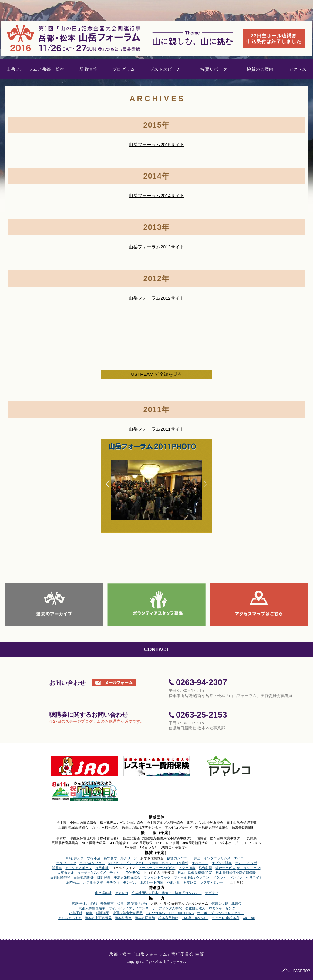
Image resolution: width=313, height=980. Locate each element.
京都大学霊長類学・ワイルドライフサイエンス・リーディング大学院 (130, 908)
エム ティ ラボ (246, 863)
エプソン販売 (222, 863)
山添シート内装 (151, 882)
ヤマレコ (190, 882)
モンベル (130, 882)
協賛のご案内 (260, 69)
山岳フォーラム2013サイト (156, 247)
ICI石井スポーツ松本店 (83, 858)
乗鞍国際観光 (60, 877)
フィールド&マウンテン (192, 877)
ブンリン (236, 877)
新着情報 (88, 69)
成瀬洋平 (103, 913)
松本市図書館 (145, 918)
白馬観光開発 (84, 877)
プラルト (219, 877)
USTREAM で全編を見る (156, 374)
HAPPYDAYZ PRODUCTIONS (170, 913)
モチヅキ (113, 882)
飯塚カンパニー (179, 858)
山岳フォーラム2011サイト (156, 429)
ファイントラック (157, 877)
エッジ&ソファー (92, 863)
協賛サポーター (216, 69)
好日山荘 (102, 868)
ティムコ (116, 873)
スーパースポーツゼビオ (157, 868)
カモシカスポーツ (79, 868)
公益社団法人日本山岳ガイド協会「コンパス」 (167, 893)
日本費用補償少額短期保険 (236, 873)
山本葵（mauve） (195, 918)
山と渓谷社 (103, 893)
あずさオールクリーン (120, 858)
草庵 (89, 913)
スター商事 (187, 868)
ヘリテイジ (254, 877)
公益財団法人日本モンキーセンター (212, 908)
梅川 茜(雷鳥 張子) (132, 904)
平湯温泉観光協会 (127, 877)
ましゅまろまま (70, 918)
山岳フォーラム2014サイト (156, 195)
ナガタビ (212, 893)
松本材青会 (123, 918)
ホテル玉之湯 (93, 882)
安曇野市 (107, 904)
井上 (197, 858)
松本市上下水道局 (98, 918)
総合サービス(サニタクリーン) (238, 868)
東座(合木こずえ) (84, 904)
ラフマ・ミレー (212, 882)
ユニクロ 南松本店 (225, 918)
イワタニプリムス (217, 858)
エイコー (241, 858)
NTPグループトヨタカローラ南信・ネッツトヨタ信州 (148, 863)
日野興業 (104, 877)
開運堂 (57, 868)
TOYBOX (133, 873)
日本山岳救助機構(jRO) (195, 873)
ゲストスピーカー (168, 69)
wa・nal (249, 918)
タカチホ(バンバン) (92, 873)
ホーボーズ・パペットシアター (220, 913)
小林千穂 (76, 913)
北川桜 (236, 904)
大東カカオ (66, 873)
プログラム (124, 69)
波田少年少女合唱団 (128, 913)
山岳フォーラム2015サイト (156, 145)
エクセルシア (66, 863)
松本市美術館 (168, 918)
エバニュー (200, 863)
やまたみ (173, 882)
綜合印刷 (205, 868)
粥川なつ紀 (220, 904)
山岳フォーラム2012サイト (156, 298)
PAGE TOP (296, 970)
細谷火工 (73, 882)
